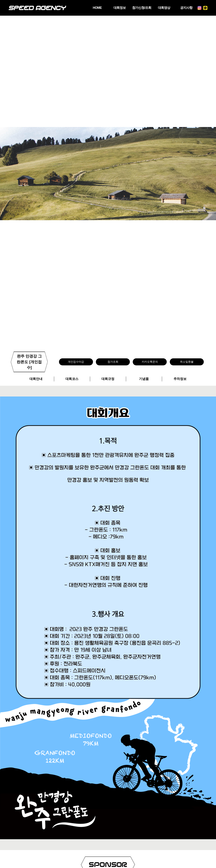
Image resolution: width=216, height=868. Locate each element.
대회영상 (164, 8)
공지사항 (186, 8)
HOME (97, 8)
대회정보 (120, 8)
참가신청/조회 (142, 8)
